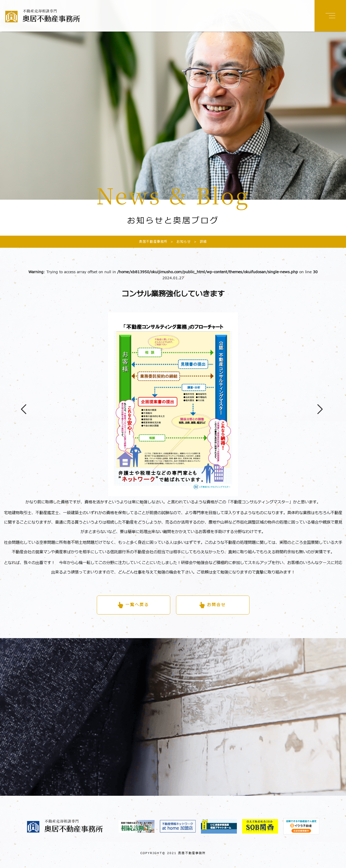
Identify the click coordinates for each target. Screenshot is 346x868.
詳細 (199, 242)
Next (317, 404)
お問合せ (216, 605)
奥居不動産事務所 (153, 242)
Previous (21, 404)
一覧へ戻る (137, 605)
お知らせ (179, 242)
